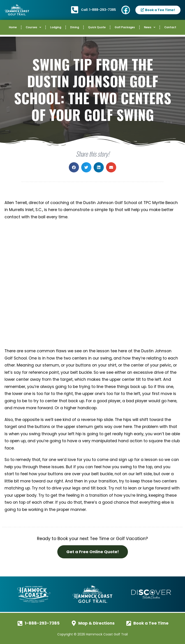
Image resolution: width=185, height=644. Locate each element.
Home (13, 27)
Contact (170, 27)
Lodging (56, 27)
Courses (33, 27)
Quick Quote (97, 27)
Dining (75, 27)
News (150, 27)
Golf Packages (125, 27)
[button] (74, 167)
